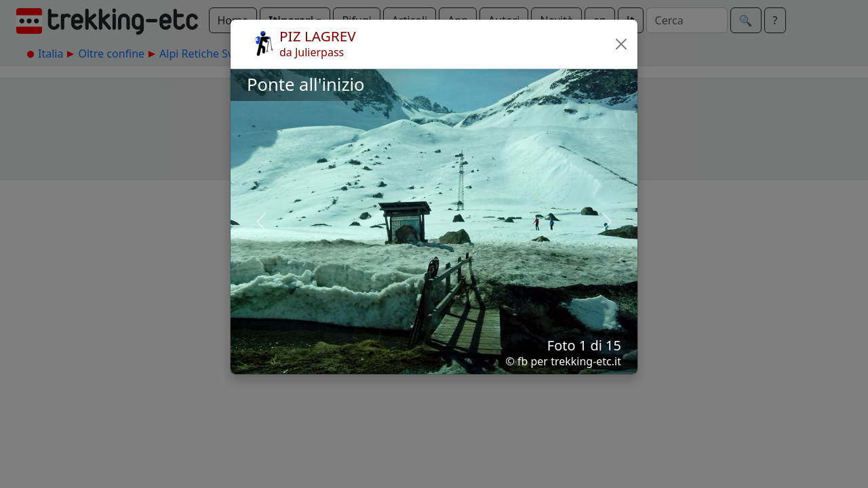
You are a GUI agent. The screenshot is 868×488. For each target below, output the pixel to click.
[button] (621, 44)
